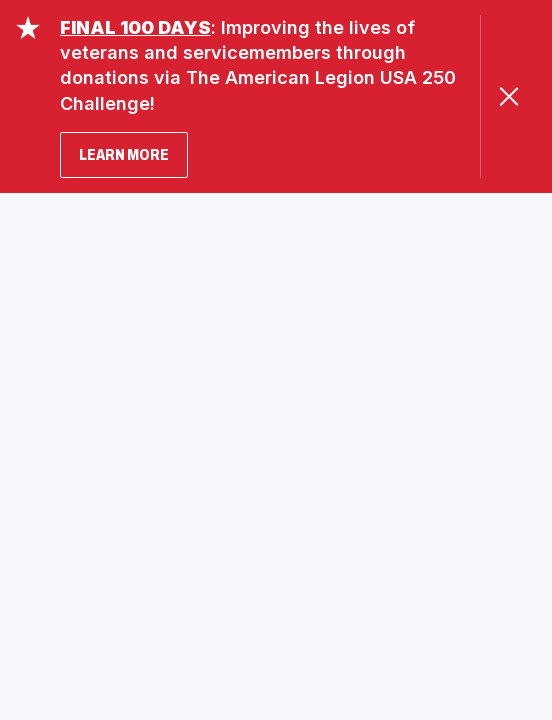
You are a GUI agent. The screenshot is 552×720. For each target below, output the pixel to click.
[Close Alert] (508, 96)
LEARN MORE (124, 154)
